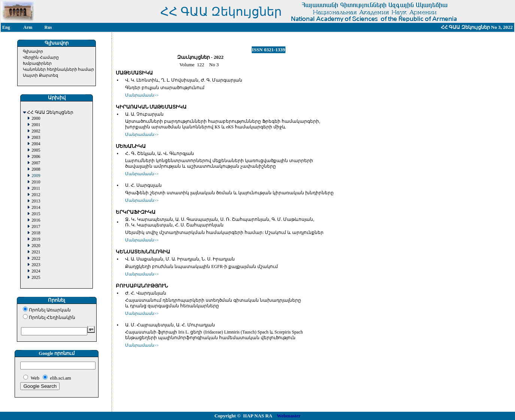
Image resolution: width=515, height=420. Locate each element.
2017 (36, 227)
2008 (36, 169)
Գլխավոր (33, 51)
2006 (36, 157)
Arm (28, 27)
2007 (36, 163)
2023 (36, 265)
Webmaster (289, 416)
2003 (36, 138)
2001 (36, 125)
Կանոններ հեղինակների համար (59, 69)
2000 (36, 118)
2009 (36, 176)
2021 (36, 252)
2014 (36, 208)
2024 (36, 271)
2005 (36, 150)
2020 (36, 246)
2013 (36, 201)
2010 (36, 182)
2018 (36, 233)
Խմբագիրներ (37, 63)
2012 (36, 195)
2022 (36, 258)
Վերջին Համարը (41, 57)
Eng (6, 27)
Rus (48, 27)
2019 (36, 239)
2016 (36, 220)
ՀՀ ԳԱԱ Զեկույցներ (50, 112)
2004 (36, 144)
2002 (36, 131)
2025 (36, 278)
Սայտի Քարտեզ (40, 75)
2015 (36, 214)
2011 (36, 188)
